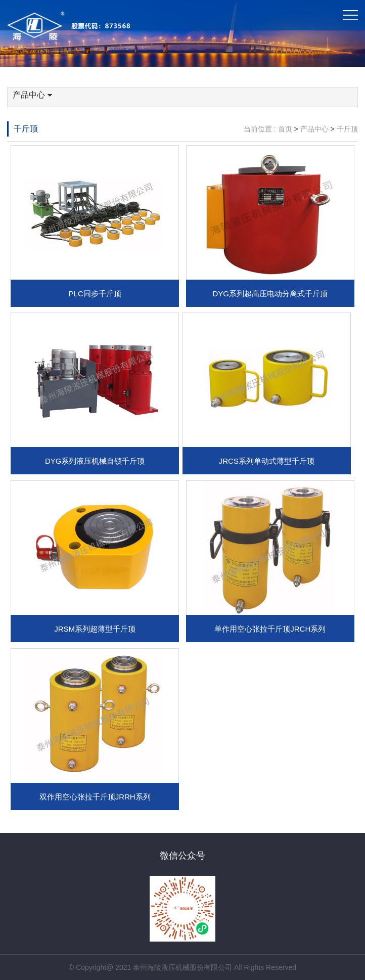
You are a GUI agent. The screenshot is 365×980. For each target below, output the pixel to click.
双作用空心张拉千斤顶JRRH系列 (95, 797)
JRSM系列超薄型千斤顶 (95, 629)
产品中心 (32, 95)
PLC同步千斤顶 (95, 294)
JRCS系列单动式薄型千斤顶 (267, 461)
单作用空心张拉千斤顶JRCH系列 (270, 629)
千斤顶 (26, 129)
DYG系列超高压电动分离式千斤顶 (270, 294)
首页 (285, 129)
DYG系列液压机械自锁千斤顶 (95, 461)
